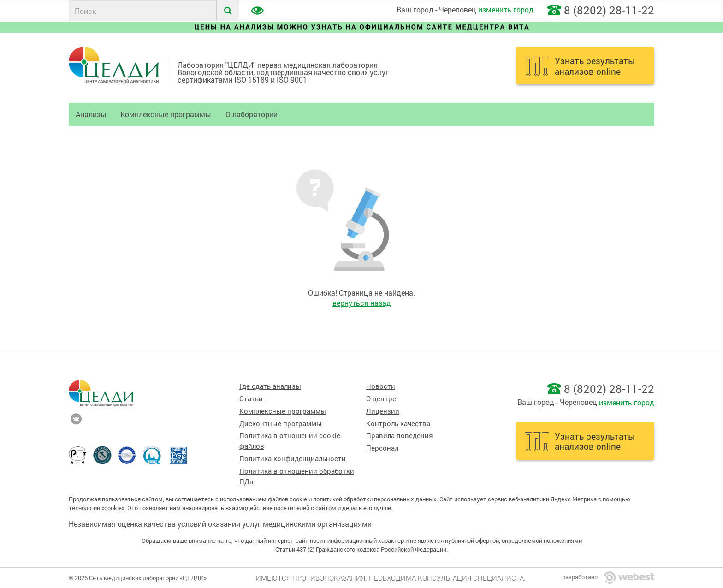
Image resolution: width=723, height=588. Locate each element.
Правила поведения (400, 436)
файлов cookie (287, 499)
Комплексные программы (166, 114)
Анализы (91, 114)
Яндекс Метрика (574, 499)
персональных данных (405, 499)
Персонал (382, 448)
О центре (381, 399)
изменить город (506, 9)
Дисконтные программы (281, 424)
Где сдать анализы (270, 386)
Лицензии (383, 411)
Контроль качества (398, 424)
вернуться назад (362, 303)
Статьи (251, 399)
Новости (381, 386)
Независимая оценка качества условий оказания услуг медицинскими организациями (220, 524)
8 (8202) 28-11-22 (609, 10)
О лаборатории (252, 114)
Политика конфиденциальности (293, 459)
